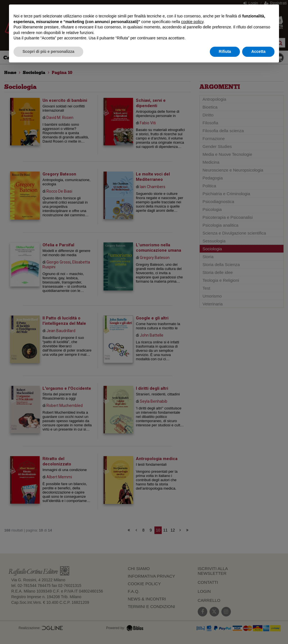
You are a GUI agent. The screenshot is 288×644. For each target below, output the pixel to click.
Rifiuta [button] (225, 51)
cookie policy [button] (192, 22)
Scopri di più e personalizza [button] (48, 51)
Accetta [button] (258, 51)
